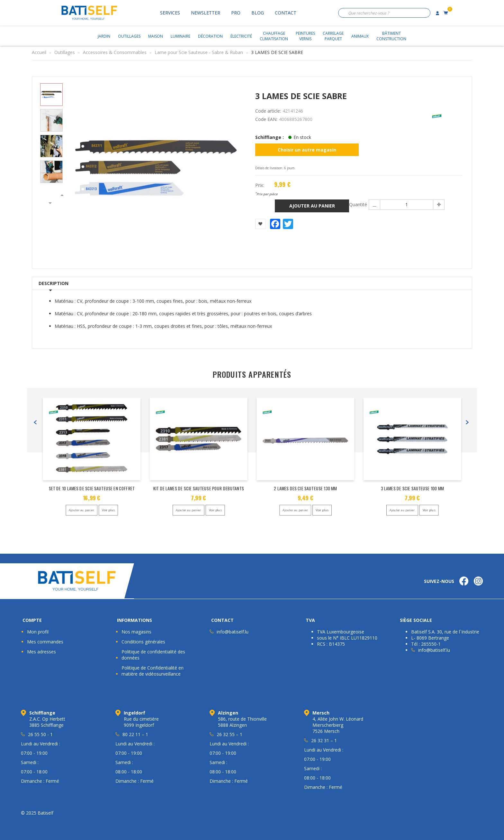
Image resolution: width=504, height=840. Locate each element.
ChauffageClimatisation (274, 36)
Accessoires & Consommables (115, 52)
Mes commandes (45, 642)
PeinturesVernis (305, 36)
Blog (258, 13)
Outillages (129, 36)
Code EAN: (266, 119)
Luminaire (180, 36)
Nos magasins (136, 632)
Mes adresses (41, 652)
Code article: (268, 111)
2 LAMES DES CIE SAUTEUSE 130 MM (305, 488)
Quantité (358, 204)
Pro (236, 13)
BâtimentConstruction (391, 36)
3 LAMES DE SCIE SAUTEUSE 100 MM (412, 488)
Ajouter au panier (312, 206)
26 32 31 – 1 (324, 740)
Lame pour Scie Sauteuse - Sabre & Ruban (199, 52)
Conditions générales (143, 642)
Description (54, 283)
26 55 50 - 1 (40, 734)
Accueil (39, 52)
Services (170, 13)
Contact (286, 13)
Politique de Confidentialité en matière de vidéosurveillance (153, 671)
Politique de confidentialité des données (153, 655)
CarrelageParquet (333, 36)
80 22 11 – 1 (135, 734)
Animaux (360, 36)
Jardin (104, 36)
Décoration (210, 36)
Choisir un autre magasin (307, 150)
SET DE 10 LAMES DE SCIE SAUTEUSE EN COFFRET (92, 488)
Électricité (241, 36)
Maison (156, 36)
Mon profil (38, 632)
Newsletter (206, 13)
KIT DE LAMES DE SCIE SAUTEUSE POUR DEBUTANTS (199, 488)
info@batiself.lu (233, 632)
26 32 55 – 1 (230, 734)
